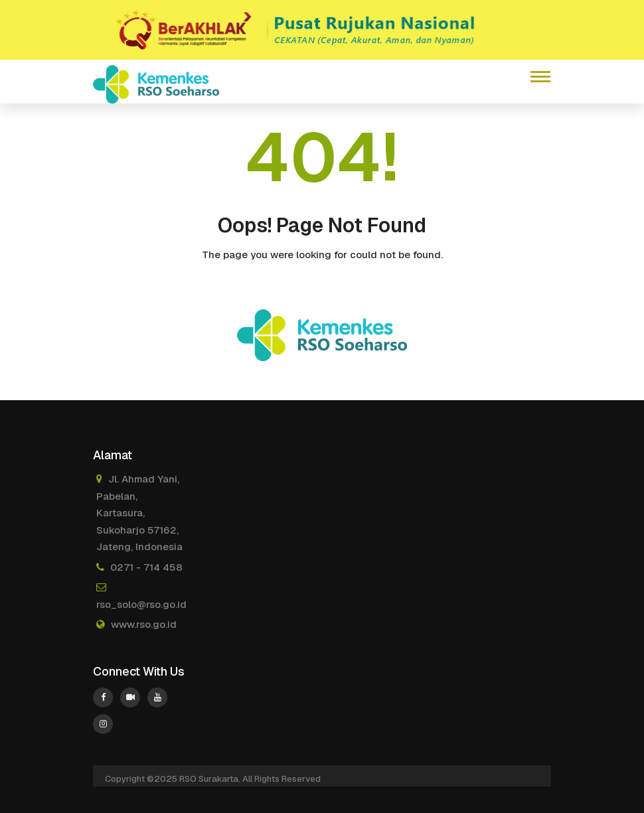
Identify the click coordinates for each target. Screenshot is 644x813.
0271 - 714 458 (146, 567)
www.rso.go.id (144, 624)
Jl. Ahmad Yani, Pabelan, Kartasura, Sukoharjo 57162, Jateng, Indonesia (139, 513)
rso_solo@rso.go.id (141, 604)
